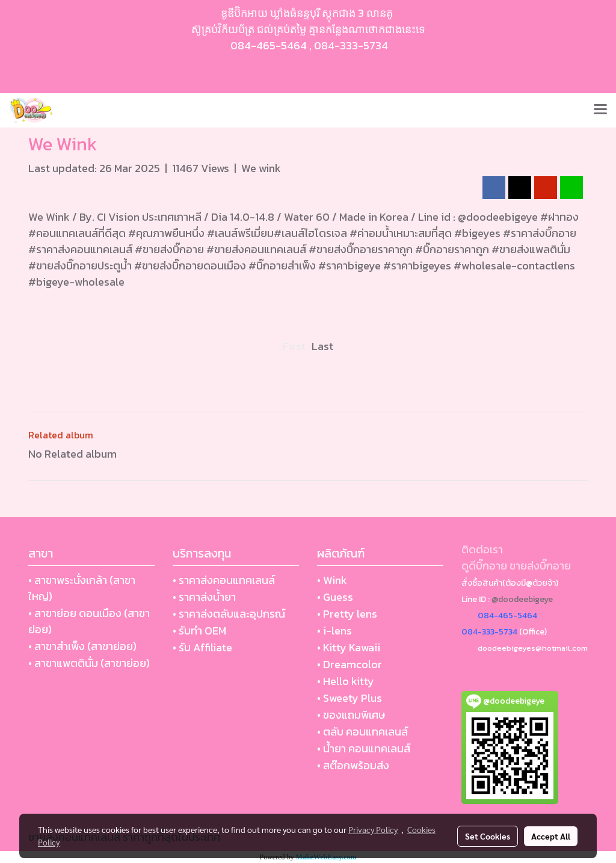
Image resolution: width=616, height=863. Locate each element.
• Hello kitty (346, 681)
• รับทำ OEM (199, 631)
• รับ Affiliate (202, 647)
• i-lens (334, 631)
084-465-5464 (269, 45)
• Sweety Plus (350, 698)
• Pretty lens (347, 614)
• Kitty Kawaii (349, 647)
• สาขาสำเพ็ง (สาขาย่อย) (82, 646)
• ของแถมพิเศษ (351, 715)
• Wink (332, 580)
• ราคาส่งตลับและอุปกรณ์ (229, 614)
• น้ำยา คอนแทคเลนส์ (364, 748)
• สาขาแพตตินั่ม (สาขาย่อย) (89, 663)
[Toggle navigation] (600, 110)
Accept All (551, 836)
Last (322, 346)
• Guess (335, 597)
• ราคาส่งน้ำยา (204, 597)
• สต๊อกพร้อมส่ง (353, 765)
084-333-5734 (351, 45)
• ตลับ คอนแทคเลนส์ (362, 732)
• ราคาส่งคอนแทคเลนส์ (224, 580)
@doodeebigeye (522, 599)
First (294, 346)
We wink (261, 168)
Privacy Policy (373, 829)
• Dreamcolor (350, 664)
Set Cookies (488, 836)
